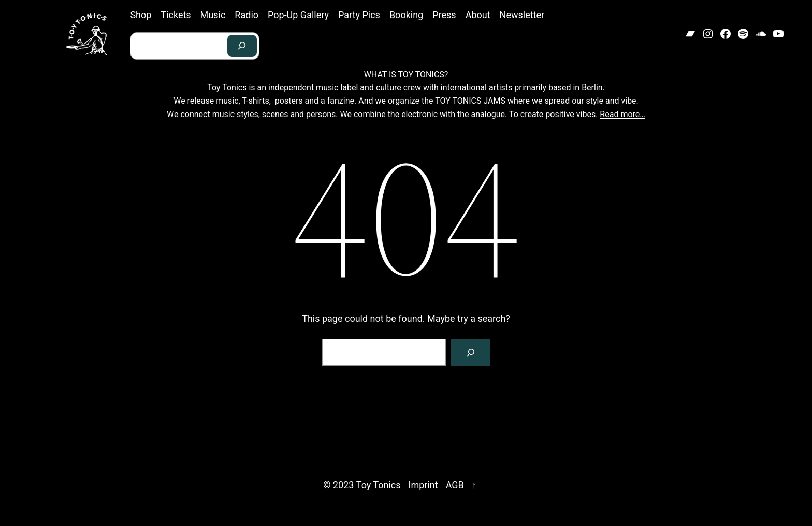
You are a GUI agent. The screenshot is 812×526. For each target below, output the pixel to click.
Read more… (622, 114)
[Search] (242, 46)
